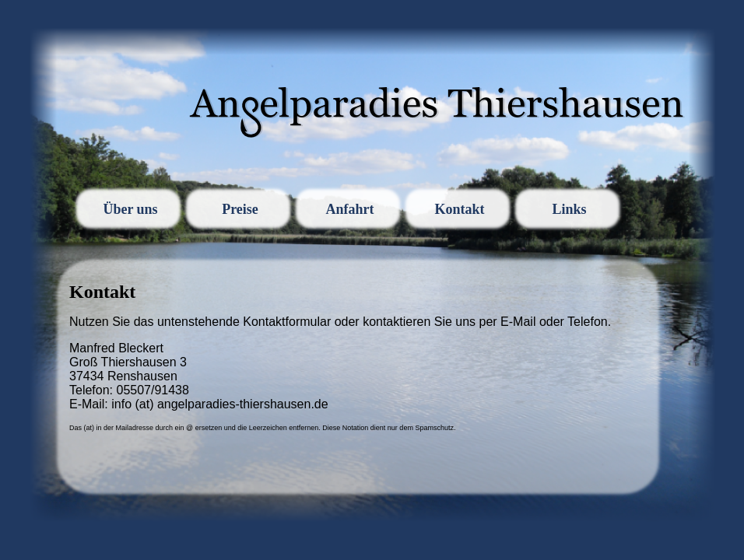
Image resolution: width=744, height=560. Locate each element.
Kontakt (459, 209)
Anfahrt (350, 209)
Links (569, 209)
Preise (240, 209)
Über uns (130, 209)
